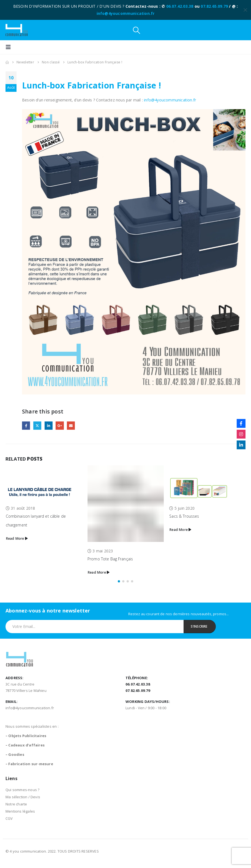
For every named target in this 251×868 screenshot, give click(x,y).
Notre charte (16, 804)
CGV (9, 818)
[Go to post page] (44, 482)
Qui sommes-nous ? (22, 790)
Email (71, 425)
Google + (60, 425)
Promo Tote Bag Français (110, 559)
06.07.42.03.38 (180, 6)
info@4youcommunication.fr (126, 13)
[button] (137, 30)
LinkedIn (49, 425)
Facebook (26, 425)
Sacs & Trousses (184, 516)
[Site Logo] (17, 30)
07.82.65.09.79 (214, 6)
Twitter (37, 425)
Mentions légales (20, 811)
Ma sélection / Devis (23, 797)
